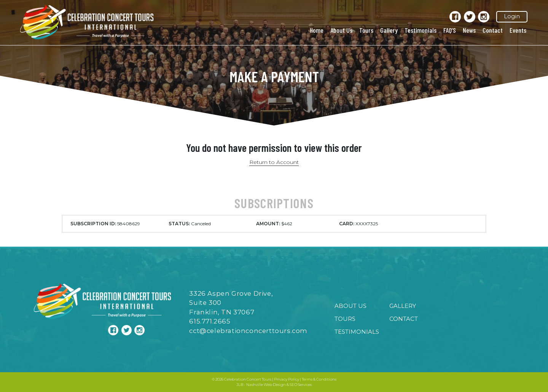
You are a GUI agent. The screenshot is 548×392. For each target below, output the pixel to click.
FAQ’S (450, 30)
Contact (493, 30)
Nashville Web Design (266, 385)
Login (512, 16)
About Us (341, 30)
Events (518, 30)
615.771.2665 (210, 321)
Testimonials (421, 30)
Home (317, 30)
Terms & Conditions (319, 379)
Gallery (389, 30)
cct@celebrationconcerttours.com (248, 331)
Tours (366, 30)
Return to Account (274, 162)
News (469, 30)
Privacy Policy (287, 379)
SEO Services (301, 385)
